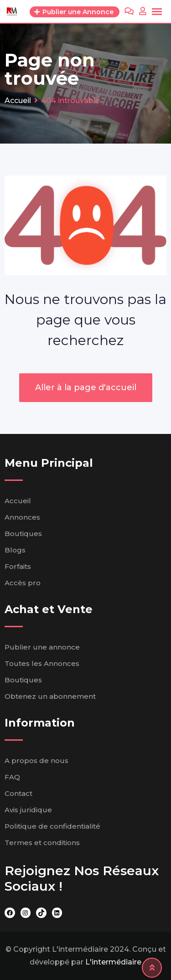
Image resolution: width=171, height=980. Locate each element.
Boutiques (23, 534)
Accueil (18, 501)
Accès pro (23, 583)
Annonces (22, 517)
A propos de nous (36, 761)
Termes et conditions (42, 843)
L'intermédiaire (113, 962)
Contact (18, 793)
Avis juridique (28, 810)
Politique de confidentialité (52, 826)
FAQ (12, 777)
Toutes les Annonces (42, 663)
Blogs (15, 550)
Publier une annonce (42, 647)
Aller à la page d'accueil (86, 387)
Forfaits (18, 566)
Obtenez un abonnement (50, 696)
